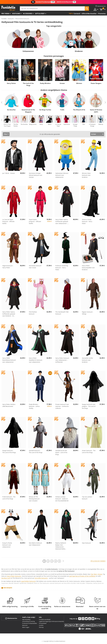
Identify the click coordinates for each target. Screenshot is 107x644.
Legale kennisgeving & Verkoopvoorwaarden (51, 621)
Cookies (41, 625)
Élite (84, 124)
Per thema (5, 14)
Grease (62, 83)
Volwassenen (28, 51)
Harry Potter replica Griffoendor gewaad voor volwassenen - (62, 221)
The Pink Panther (16, 125)
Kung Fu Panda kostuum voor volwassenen (7, 545)
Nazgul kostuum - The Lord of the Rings (9, 451)
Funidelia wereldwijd (45, 619)
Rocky (41, 124)
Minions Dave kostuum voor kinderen (86, 175)
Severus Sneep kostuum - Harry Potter (87, 221)
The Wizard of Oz (79, 110)
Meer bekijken (8, 588)
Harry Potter (11, 83)
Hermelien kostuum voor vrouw (35, 267)
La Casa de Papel (58, 125)
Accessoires (28, 14)
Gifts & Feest (40, 14)
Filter (5, 134)
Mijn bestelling (26, 619)
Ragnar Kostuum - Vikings (88, 313)
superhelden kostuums (28, 581)
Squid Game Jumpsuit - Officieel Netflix (35, 221)
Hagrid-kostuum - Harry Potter (8, 267)
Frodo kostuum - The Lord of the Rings (9, 498)
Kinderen (79, 51)
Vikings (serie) (33, 124)
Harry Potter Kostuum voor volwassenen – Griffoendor (62, 360)
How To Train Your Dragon (7, 125)
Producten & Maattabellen (30, 623)
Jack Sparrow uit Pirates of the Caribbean (82, 576)
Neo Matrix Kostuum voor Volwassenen (35, 544)
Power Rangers (96, 83)
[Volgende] (63, 561)
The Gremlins (24, 124)
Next (105, 102)
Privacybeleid (43, 623)
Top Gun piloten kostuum (87, 498)
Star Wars (94, 574)
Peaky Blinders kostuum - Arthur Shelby (34, 406)
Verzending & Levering (28, 621)
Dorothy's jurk (6, 578)
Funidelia (4, 19)
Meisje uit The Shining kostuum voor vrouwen (34, 499)
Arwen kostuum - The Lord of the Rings (89, 451)
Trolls (62, 110)
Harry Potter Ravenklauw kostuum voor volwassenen (9, 360)
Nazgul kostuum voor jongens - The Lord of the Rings (89, 406)
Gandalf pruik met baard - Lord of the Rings (61, 452)
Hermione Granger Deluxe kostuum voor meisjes (36, 175)
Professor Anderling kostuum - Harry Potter (62, 268)
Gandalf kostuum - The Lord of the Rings (36, 451)
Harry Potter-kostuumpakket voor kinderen (88, 268)
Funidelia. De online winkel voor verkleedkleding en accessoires (8, 8)
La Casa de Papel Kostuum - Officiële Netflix (8, 221)
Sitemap (41, 627)
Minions (79, 83)
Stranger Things (75, 125)
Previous (2, 102)
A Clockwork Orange (92, 125)
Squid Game (67, 124)
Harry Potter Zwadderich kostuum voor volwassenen (36, 360)
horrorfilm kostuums (41, 578)
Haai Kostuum (86, 543)
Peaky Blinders (45, 83)
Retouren (25, 625)
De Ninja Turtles (45, 110)
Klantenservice (11, 618)
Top (70, 14)
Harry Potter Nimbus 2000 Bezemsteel (9, 405)
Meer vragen (26, 627)
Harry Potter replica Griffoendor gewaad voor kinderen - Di (9, 314)
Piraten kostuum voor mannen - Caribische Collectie (62, 406)
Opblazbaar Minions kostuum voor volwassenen (62, 175)
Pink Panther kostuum (33, 313)
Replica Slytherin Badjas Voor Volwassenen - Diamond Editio (61, 546)
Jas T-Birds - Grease (9, 173)
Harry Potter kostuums (14, 576)
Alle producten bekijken (98, 561)
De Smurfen (11, 110)
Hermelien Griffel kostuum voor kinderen (87, 360)
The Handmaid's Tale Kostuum (62, 313)
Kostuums (16, 14)
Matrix (50, 124)
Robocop (101, 124)
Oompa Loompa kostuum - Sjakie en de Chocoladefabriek (62, 499)
